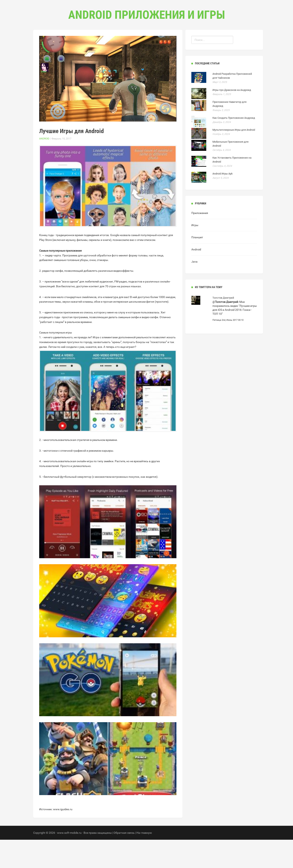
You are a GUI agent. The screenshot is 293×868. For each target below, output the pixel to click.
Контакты (163, 40)
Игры (195, 253)
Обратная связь (124, 861)
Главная (123, 40)
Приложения (200, 241)
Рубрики (142, 40)
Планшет (197, 266)
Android (44, 167)
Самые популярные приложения (60, 279)
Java (194, 290)
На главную (144, 861)
